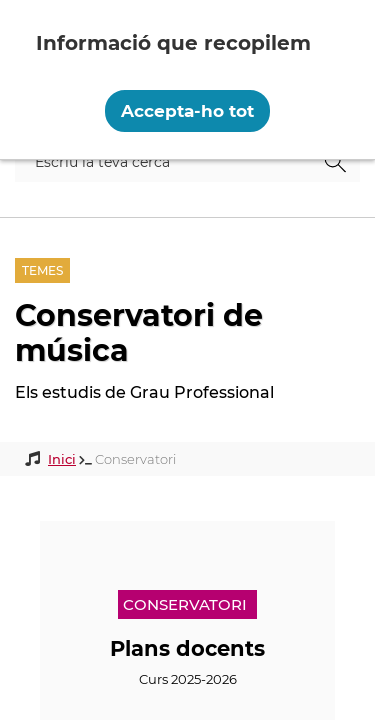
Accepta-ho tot (187, 111)
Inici (62, 459)
